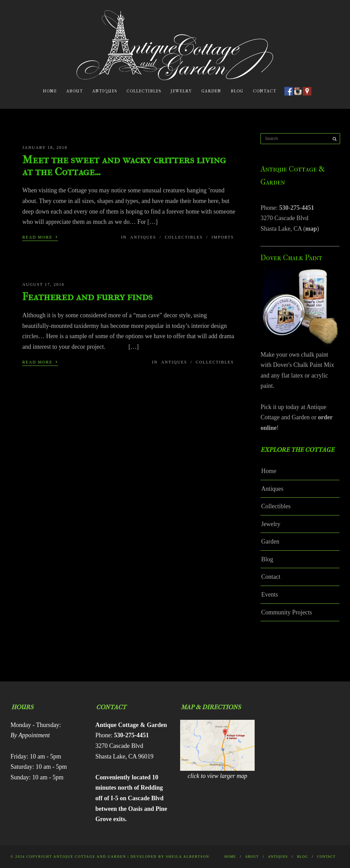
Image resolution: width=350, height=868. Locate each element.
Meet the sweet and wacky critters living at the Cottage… (124, 166)
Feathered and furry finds (87, 297)
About (75, 91)
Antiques (105, 91)
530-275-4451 (297, 208)
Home (50, 91)
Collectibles (144, 91)
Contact (265, 91)
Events (270, 595)
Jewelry (181, 91)
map (311, 229)
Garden (211, 91)
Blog (237, 91)
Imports (223, 237)
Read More (40, 237)
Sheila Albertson (187, 857)
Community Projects (287, 612)
